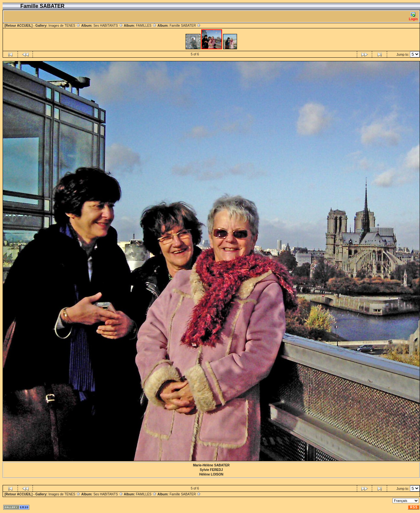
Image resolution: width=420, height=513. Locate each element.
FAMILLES (146, 26)
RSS (414, 507)
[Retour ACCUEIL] (19, 26)
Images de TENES (64, 26)
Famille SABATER (185, 26)
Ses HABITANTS (108, 26)
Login (413, 16)
